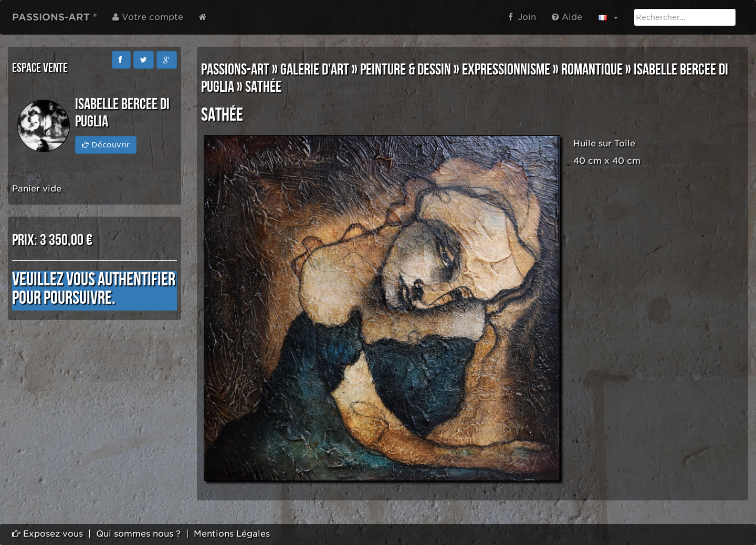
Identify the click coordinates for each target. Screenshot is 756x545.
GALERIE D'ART (315, 70)
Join (522, 17)
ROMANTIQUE (592, 70)
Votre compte (148, 17)
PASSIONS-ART (235, 70)
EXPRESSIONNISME (506, 70)
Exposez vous (48, 534)
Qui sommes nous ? (138, 534)
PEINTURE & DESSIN (406, 70)
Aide (567, 17)
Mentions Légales (232, 534)
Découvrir (106, 145)
